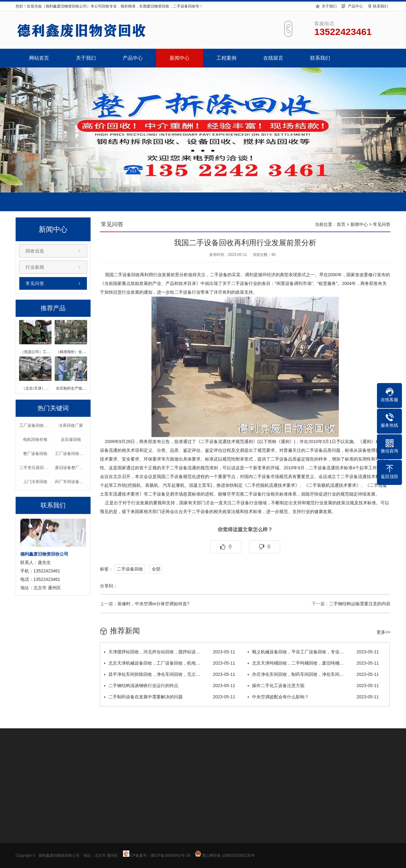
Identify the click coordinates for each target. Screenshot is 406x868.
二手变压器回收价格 (35, 468)
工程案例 (226, 58)
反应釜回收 (71, 439)
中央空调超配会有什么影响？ (313, 697)
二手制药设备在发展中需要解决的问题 (170, 697)
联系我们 (380, 6)
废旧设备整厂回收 (71, 468)
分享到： (109, 586)
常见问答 (35, 283)
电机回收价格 (35, 439)
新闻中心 (180, 58)
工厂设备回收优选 (71, 454)
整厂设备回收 (35, 454)
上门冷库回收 (35, 482)
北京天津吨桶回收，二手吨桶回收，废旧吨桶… (313, 663)
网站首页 (39, 58)
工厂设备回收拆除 (35, 425)
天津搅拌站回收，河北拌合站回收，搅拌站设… (170, 652)
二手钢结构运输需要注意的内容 (360, 604)
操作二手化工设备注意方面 (313, 686)
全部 (156, 569)
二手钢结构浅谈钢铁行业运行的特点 (170, 686)
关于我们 (329, 6)
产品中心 (355, 6)
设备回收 (131, 275)
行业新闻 (35, 267)
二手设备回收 (130, 569)
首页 (341, 224)
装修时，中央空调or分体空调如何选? (153, 604)
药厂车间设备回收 (71, 482)
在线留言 (273, 58)
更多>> (384, 632)
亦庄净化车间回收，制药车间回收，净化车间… (313, 674)
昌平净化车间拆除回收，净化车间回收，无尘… (170, 674)
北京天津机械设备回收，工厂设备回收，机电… (170, 663)
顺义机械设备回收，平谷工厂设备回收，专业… (313, 652)
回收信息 (35, 251)
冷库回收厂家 (71, 425)
